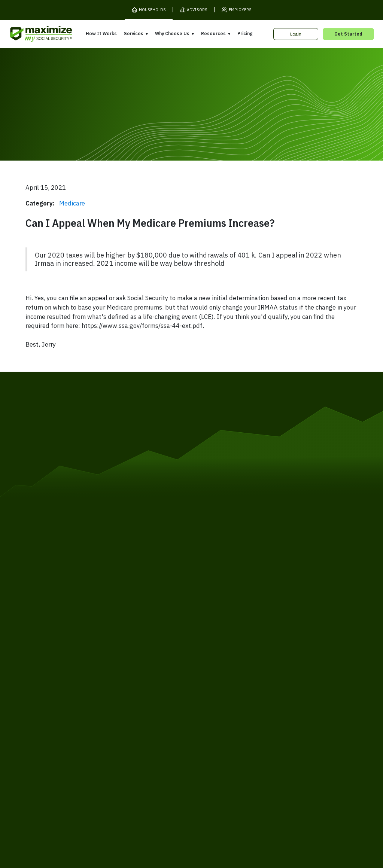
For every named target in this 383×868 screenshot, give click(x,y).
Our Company (59, 700)
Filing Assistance (138, 695)
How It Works (101, 33)
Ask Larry (281, 703)
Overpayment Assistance (148, 706)
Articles (279, 692)
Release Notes (60, 689)
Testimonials (209, 704)
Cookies (124, 741)
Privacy (99, 741)
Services (134, 33)
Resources (213, 33)
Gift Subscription (62, 711)
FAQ (275, 725)
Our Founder (209, 693)
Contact (304, 741)
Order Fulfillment (221, 741)
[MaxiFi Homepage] (29, 34)
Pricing (245, 33)
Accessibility (180, 741)
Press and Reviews (216, 715)
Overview (130, 673)
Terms (77, 741)
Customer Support (268, 741)
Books (278, 682)
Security (149, 741)
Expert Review (135, 684)
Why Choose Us (172, 33)
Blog (276, 714)
